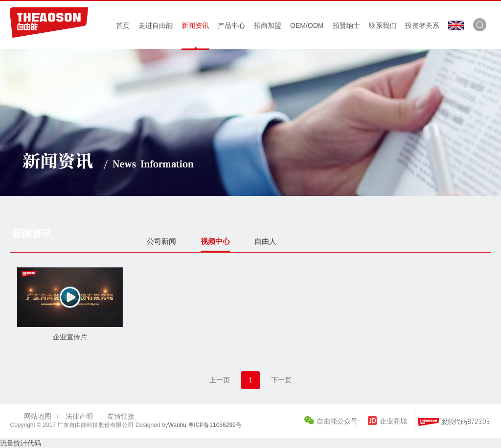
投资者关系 (422, 25)
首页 (123, 25)
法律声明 (79, 416)
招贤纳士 (346, 25)
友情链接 (121, 416)
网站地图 (38, 416)
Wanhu (177, 425)
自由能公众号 (338, 421)
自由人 (265, 241)
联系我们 (383, 25)
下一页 (281, 380)
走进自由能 (156, 25)
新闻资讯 (195, 25)
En (456, 25)
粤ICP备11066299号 (214, 425)
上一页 (220, 380)
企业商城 (393, 421)
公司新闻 (161, 241)
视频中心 (215, 241)
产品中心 (231, 25)
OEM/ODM (307, 25)
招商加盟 (268, 25)
